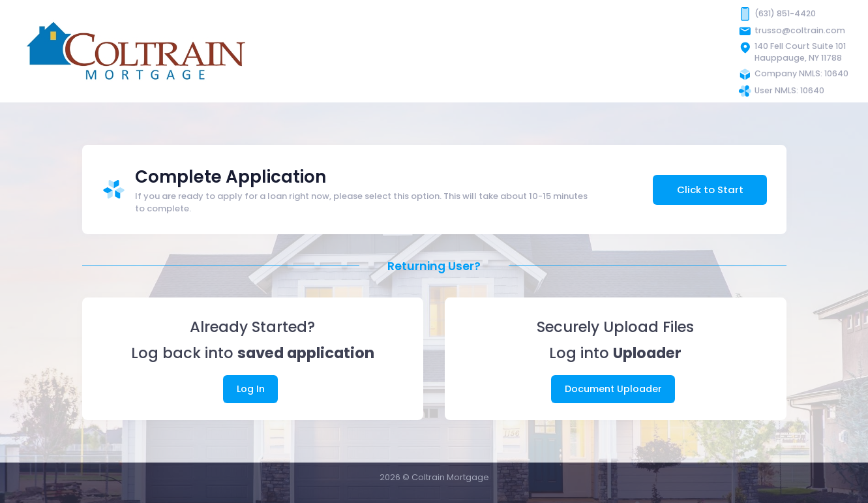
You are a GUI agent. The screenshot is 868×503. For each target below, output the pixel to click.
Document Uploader (613, 389)
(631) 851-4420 (785, 13)
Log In (251, 389)
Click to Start (710, 190)
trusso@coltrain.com (800, 30)
